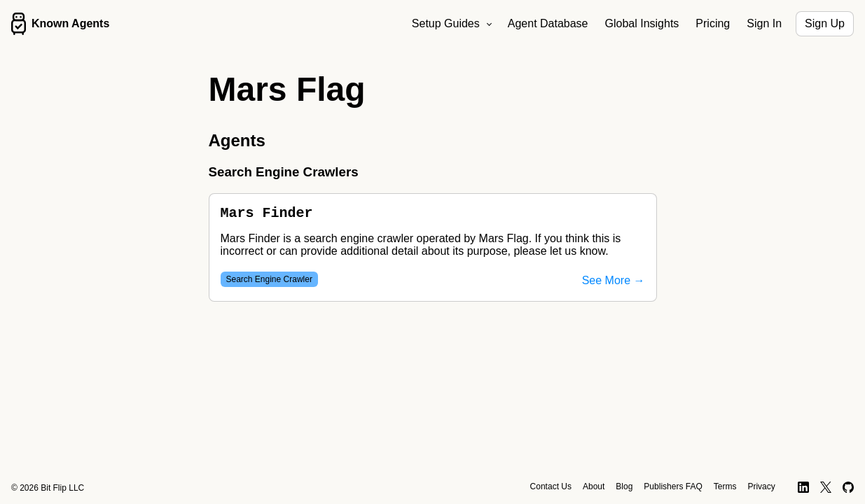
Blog (624, 486)
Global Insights (642, 23)
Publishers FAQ (673, 486)
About (594, 486)
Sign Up (825, 23)
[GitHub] (849, 487)
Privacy (761, 486)
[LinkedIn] (803, 487)
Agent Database (548, 23)
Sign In (764, 23)
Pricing (713, 23)
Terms (725, 486)
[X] (826, 487)
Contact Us (551, 486)
